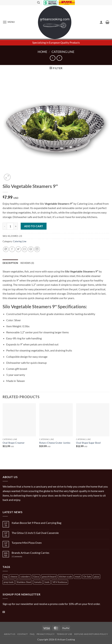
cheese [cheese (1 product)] (14, 577)
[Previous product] (59, 58)
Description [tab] (10, 263)
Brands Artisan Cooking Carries (30, 553)
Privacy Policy (46, 634)
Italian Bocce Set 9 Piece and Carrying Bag (36, 523)
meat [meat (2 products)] (78, 577)
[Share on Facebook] (12, 249)
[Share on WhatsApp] (6, 249)
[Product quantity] (10, 226)
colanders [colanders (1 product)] (25, 577)
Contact (23, 634)
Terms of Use (65, 634)
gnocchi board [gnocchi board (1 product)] (49, 577)
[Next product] (53, 58)
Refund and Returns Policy (91, 634)
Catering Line (63, 52)
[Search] (38, 3)
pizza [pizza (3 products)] (97, 577)
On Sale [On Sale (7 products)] (87, 577)
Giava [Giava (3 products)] (36, 577)
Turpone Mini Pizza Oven (27, 543)
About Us (10, 634)
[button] (9, 22)
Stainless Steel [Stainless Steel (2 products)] (24, 582)
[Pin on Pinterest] (31, 249)
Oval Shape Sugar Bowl (88, 443)
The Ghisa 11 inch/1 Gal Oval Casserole (35, 533)
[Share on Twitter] (18, 249)
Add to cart (34, 226)
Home (42, 52)
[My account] (101, 22)
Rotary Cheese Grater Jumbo (55, 443)
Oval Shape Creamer (14, 443)
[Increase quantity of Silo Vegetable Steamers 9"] (16, 226)
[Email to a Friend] (25, 249)
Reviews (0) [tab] (27, 263)
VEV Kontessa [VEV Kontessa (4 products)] (60, 582)
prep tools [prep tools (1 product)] (9, 582)
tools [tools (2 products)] (47, 582)
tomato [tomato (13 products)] (38, 582)
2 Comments (20, 556)
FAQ (32, 634)
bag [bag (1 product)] (5, 577)
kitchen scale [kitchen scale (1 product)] (65, 577)
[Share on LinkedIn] (37, 249)
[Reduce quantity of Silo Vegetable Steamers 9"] (5, 226)
